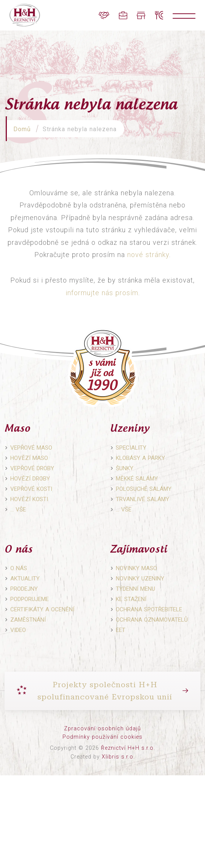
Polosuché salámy (144, 489)
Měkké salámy (137, 479)
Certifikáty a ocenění (42, 609)
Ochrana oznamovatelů (152, 620)
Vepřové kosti (31, 489)
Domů (22, 129)
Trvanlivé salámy (143, 499)
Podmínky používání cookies (102, 737)
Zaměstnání (28, 620)
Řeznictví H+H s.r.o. (128, 748)
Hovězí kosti (29, 499)
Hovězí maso (29, 458)
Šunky (125, 468)
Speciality (131, 448)
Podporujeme (30, 599)
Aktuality (25, 579)
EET (121, 630)
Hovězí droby (30, 479)
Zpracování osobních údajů (102, 728)
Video (18, 630)
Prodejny (24, 589)
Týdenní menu (135, 589)
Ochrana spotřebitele (149, 609)
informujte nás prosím (102, 293)
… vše (18, 510)
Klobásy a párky (140, 458)
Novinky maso (136, 568)
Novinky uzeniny (140, 579)
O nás (19, 568)
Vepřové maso (31, 448)
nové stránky (148, 255)
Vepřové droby (32, 468)
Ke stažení (131, 599)
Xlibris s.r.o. (118, 757)
